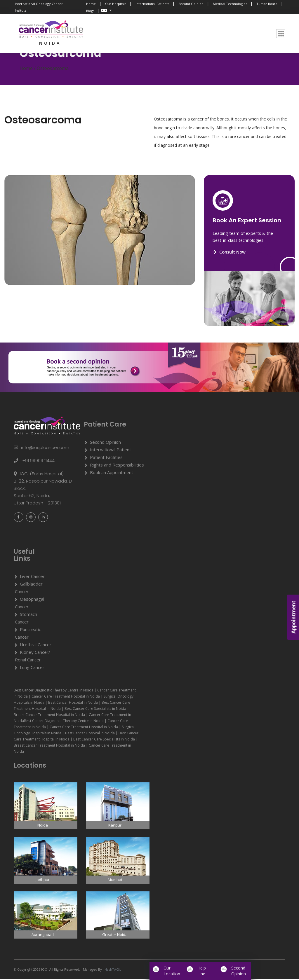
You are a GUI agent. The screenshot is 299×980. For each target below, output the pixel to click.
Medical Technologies (230, 4)
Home (91, 4)
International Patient (111, 451)
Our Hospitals (116, 4)
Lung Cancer (32, 669)
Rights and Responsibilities (117, 466)
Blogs (90, 11)
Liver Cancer (32, 578)
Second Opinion (191, 4)
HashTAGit (112, 971)
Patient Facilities (106, 458)
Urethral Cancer (36, 646)
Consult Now (230, 253)
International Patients (152, 4)
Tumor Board (267, 4)
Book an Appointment (112, 474)
